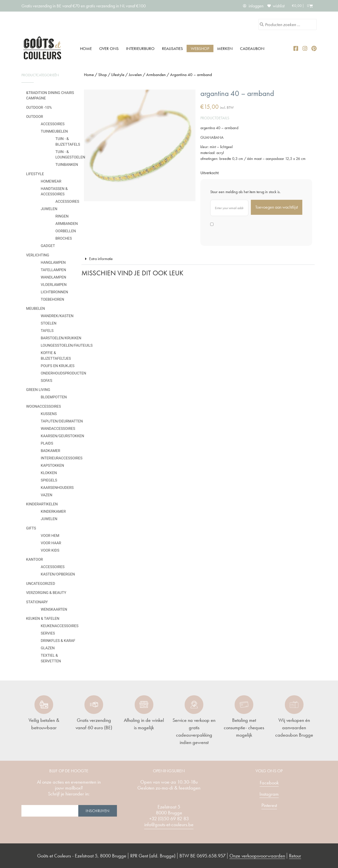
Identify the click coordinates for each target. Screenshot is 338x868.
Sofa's (47, 381)
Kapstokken (53, 465)
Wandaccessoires (58, 429)
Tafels (47, 331)
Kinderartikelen (42, 504)
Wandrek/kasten (57, 316)
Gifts (31, 528)
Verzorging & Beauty (46, 593)
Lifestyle (35, 174)
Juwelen (49, 209)
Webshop (200, 48)
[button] (198, 259)
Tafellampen (54, 270)
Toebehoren (53, 299)
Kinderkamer (53, 511)
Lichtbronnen (55, 292)
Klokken (49, 473)
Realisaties (172, 48)
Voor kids (50, 550)
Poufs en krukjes (58, 366)
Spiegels (49, 480)
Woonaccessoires (43, 406)
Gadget (48, 246)
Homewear (51, 181)
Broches (64, 238)
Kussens (49, 414)
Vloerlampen (54, 285)
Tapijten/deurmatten (62, 421)
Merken (225, 48)
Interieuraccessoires (62, 458)
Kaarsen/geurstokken (63, 436)
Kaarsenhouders (57, 488)
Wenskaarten (54, 609)
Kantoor (34, 559)
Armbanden (67, 224)
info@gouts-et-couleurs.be (169, 824)
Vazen (47, 495)
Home (86, 48)
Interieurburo (140, 48)
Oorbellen (66, 231)
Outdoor (35, 117)
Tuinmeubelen (54, 131)
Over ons (109, 48)
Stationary (37, 602)
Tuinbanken (67, 165)
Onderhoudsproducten (64, 373)
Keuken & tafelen (43, 619)
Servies (48, 633)
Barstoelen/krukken (61, 338)
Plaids (47, 443)
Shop (103, 75)
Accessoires (53, 124)
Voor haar (51, 543)
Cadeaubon (252, 48)
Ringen (62, 216)
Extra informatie (101, 259)
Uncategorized (41, 584)
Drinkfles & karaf (58, 641)
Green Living (38, 390)
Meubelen (36, 309)
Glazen (48, 648)
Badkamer (51, 451)
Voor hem (50, 536)
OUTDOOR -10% (39, 108)
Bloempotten (54, 397)
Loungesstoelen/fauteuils (67, 345)
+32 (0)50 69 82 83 (169, 819)
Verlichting (38, 255)
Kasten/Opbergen (58, 574)
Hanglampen (53, 263)
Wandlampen (54, 277)
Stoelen (49, 323)
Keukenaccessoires (60, 626)
